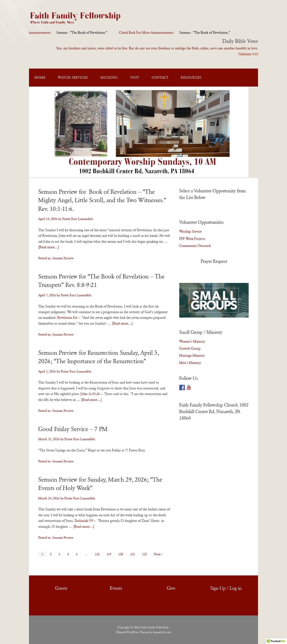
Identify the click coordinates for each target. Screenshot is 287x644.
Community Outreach (195, 246)
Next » (158, 554)
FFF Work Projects (192, 239)
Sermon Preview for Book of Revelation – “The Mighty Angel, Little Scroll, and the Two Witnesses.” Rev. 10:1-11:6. (102, 200)
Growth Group (190, 348)
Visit (135, 77)
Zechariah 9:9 (84, 521)
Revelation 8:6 (67, 318)
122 (145, 554)
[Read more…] (49, 247)
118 (97, 554)
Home (40, 77)
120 (121, 554)
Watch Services (73, 77)
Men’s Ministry (190, 363)
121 (133, 554)
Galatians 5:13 (248, 54)
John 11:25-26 (90, 394)
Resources (191, 77)
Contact (160, 77)
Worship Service (190, 231)
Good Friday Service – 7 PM (73, 429)
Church (121, 632)
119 (109, 554)
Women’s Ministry (192, 341)
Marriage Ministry (192, 355)
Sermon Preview (63, 258)
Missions (109, 77)
